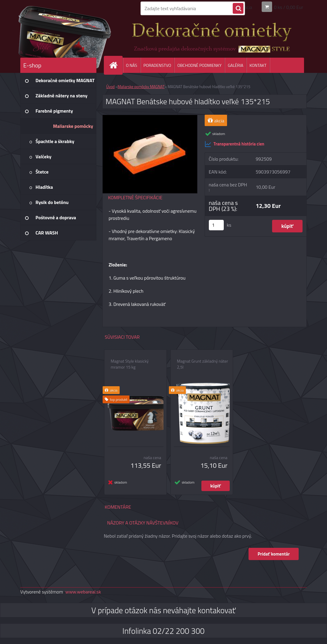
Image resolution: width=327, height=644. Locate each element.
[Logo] (61, 36)
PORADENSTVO (157, 65)
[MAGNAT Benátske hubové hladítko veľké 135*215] (150, 117)
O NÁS (132, 65)
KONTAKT (258, 65)
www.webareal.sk (83, 592)
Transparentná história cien (235, 144)
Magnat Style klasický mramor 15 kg (130, 364)
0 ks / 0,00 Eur (289, 7)
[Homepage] (116, 65)
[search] (238, 9)
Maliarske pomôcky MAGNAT (141, 87)
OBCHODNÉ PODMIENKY (199, 65)
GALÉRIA (235, 65)
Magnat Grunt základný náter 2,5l (202, 364)
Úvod (110, 87)
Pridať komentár (274, 554)
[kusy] (216, 225)
